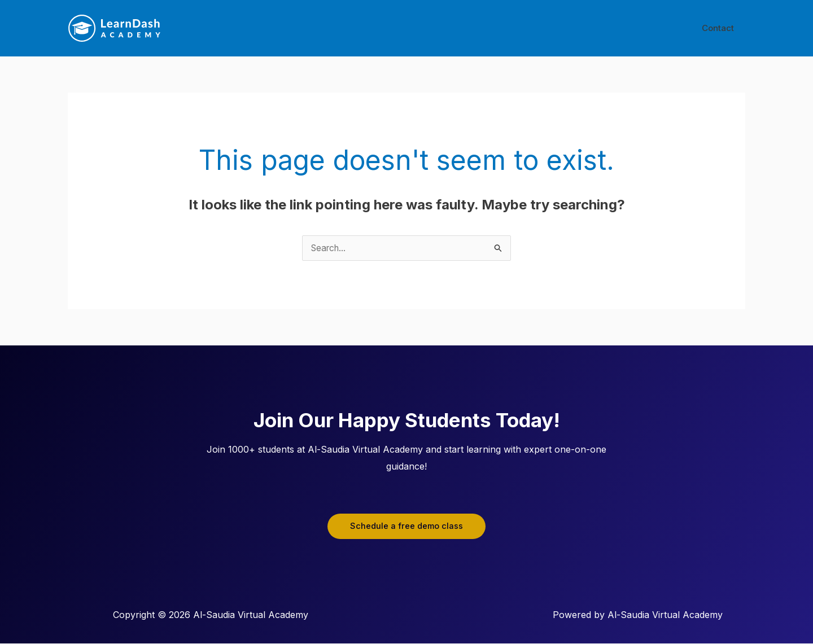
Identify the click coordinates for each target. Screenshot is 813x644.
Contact (721, 28)
